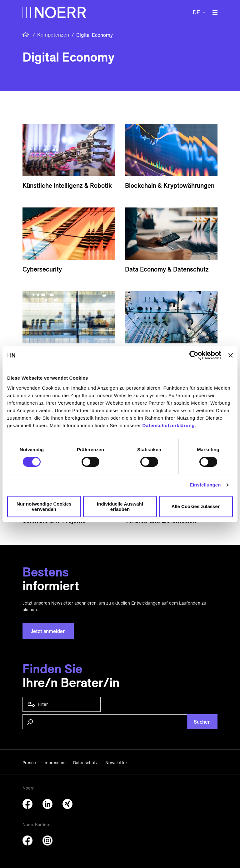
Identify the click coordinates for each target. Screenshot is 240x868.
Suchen (202, 722)
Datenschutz (85, 763)
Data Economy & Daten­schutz (167, 269)
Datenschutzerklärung (169, 425)
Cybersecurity (42, 269)
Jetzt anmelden (48, 631)
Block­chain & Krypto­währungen (170, 185)
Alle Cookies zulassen (196, 506)
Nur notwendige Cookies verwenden (44, 506)
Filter (62, 704)
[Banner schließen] (231, 355)
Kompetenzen (53, 35)
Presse (29, 763)
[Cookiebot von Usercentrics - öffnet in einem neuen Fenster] (194, 355)
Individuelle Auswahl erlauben (120, 506)
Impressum (55, 763)
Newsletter (116, 763)
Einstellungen (205, 485)
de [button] (196, 12)
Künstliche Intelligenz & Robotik (67, 185)
